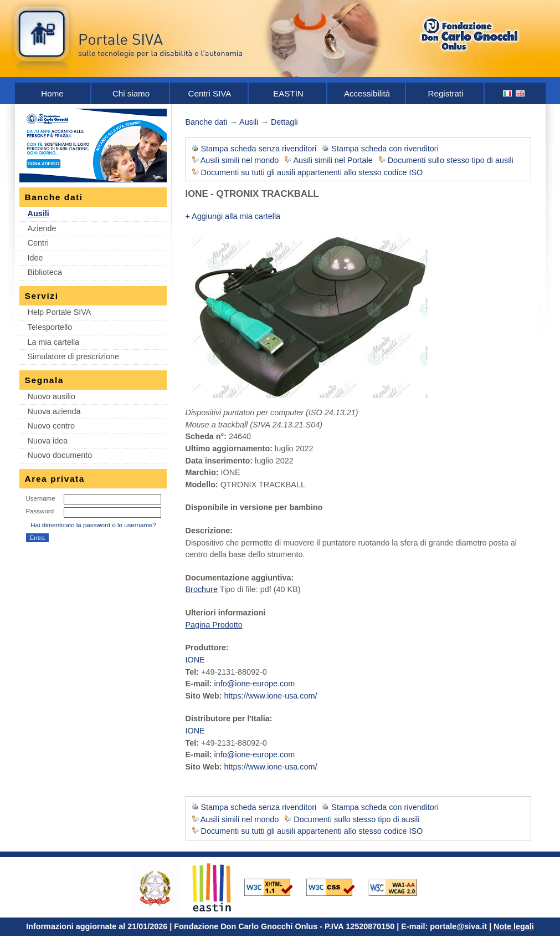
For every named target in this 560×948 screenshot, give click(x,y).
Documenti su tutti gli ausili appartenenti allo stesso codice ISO (312, 172)
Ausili (38, 213)
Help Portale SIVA (60, 312)
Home (52, 93)
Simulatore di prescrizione (74, 356)
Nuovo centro (52, 426)
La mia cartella (54, 342)
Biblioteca (45, 272)
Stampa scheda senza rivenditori (259, 149)
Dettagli (284, 122)
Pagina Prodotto (214, 625)
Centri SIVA (210, 93)
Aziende (42, 228)
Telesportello (50, 327)
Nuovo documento (60, 455)
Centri (38, 243)
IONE (195, 660)
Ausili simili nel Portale (333, 160)
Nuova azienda (54, 411)
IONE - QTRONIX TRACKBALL (252, 194)
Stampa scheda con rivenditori (385, 149)
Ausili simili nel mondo (240, 160)
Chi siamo (131, 93)
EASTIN (288, 93)
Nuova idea (48, 441)
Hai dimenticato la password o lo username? (93, 525)
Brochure (202, 589)
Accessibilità (367, 93)
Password (40, 511)
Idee (35, 258)
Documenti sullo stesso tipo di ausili (451, 160)
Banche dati (207, 122)
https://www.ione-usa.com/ (271, 696)
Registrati (446, 93)
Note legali (514, 926)
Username (41, 498)
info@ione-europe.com (254, 684)
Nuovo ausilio (52, 396)
